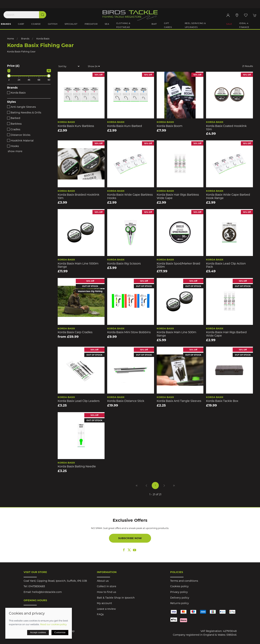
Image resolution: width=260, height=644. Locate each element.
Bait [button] (154, 24)
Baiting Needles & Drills (24, 113)
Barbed (14, 118)
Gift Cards (168, 25)
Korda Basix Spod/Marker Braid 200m (178, 265)
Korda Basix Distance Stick (126, 401)
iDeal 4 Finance (244, 25)
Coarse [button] (36, 24)
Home (11, 39)
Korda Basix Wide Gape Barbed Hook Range (228, 196)
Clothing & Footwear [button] (123, 25)
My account (104, 603)
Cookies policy (179, 586)
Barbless (14, 124)
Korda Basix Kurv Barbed (125, 126)
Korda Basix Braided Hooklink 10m (79, 196)
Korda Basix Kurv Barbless (76, 126)
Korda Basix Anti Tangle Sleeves (179, 401)
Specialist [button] (71, 24)
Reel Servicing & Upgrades (195, 25)
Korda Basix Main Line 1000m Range (78, 265)
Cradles (14, 129)
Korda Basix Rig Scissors (124, 264)
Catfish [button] (53, 24)
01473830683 (37, 586)
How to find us (106, 592)
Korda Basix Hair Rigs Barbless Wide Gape (178, 196)
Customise (60, 632)
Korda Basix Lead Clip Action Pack (226, 265)
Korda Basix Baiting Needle (77, 466)
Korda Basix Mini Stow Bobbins (129, 332)
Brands (25, 39)
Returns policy (180, 603)
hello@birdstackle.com (47, 592)
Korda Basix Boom (170, 126)
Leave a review (106, 609)
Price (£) (13, 66)
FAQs (100, 614)
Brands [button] (6, 24)
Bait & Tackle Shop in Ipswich (116, 598)
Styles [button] (11, 102)
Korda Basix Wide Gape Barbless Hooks (130, 196)
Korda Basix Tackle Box (222, 401)
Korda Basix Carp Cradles (75, 332)
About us (103, 581)
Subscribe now (130, 538)
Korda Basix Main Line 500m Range (176, 334)
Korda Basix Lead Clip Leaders (79, 401)
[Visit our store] (237, 15)
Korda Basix (43, 39)
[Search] (25, 15)
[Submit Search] (43, 15)
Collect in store (107, 586)
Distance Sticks (19, 135)
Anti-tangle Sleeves (21, 107)
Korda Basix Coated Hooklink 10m (226, 128)
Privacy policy (179, 592)
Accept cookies (38, 632)
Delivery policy (180, 598)
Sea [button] (107, 24)
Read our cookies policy (53, 624)
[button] (246, 15)
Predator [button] (91, 24)
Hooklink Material (20, 141)
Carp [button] (21, 24)
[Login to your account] (228, 15)
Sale (229, 24)
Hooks (13, 146)
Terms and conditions (184, 581)
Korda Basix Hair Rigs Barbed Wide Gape (226, 334)
